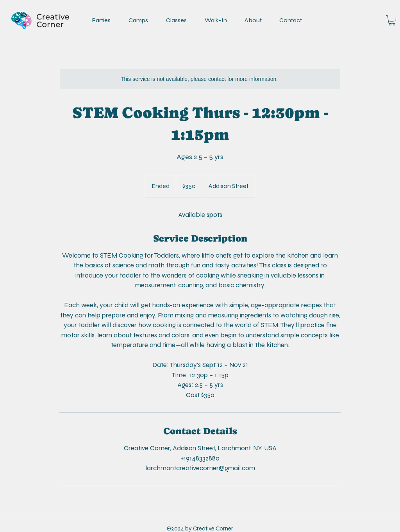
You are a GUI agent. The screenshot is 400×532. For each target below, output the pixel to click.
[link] (392, 20)
